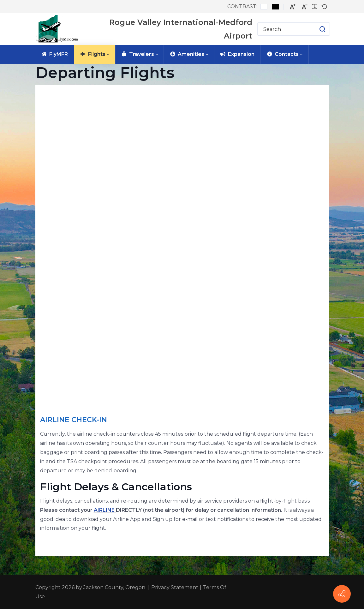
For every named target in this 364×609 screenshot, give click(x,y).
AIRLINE (104, 510)
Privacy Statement (175, 587)
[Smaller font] (305, 7)
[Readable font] (315, 7)
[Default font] (324, 7)
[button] (316, 29)
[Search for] (294, 29)
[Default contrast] (264, 7)
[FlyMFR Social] (342, 594)
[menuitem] (55, 54)
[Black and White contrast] (275, 7)
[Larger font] (293, 7)
